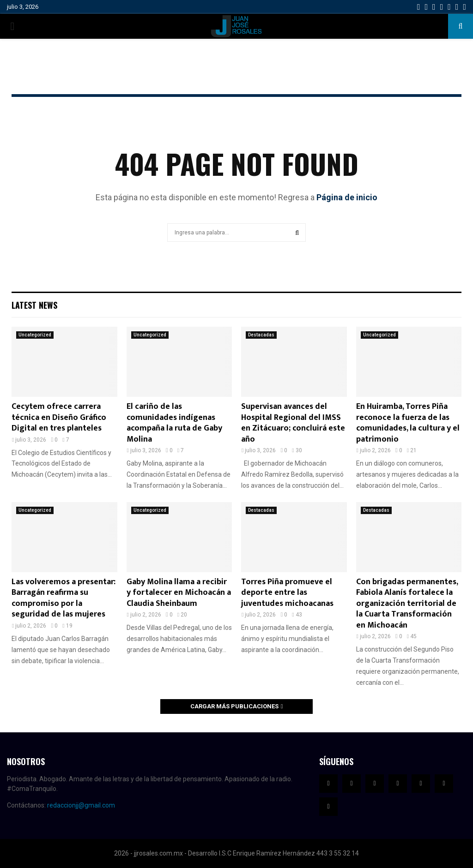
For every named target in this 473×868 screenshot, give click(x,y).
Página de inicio (347, 197)
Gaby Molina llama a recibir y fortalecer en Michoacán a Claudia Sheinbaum (179, 593)
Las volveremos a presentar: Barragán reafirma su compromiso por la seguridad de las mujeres (64, 598)
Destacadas (261, 335)
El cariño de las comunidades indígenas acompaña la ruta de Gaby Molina (174, 423)
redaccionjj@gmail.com (81, 805)
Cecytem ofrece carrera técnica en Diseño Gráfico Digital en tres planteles (59, 417)
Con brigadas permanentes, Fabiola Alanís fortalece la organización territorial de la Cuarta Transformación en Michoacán (407, 604)
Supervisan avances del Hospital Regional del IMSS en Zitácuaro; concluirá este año (293, 423)
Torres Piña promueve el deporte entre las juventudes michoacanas (287, 593)
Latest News (34, 305)
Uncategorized (35, 335)
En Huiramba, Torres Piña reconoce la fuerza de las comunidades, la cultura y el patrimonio (408, 423)
